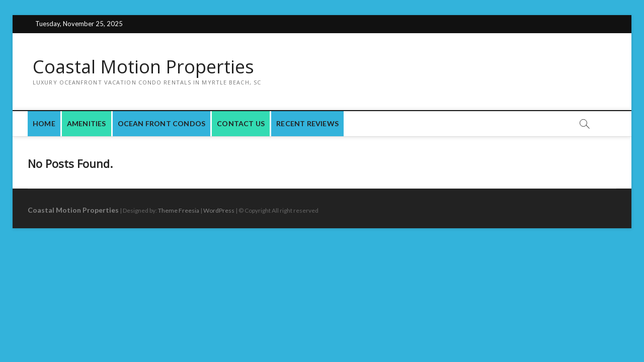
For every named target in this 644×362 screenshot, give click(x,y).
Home (44, 123)
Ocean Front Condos (162, 123)
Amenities (87, 123)
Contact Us (241, 123)
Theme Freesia (179, 210)
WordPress (219, 210)
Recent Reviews (307, 123)
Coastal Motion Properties (143, 67)
